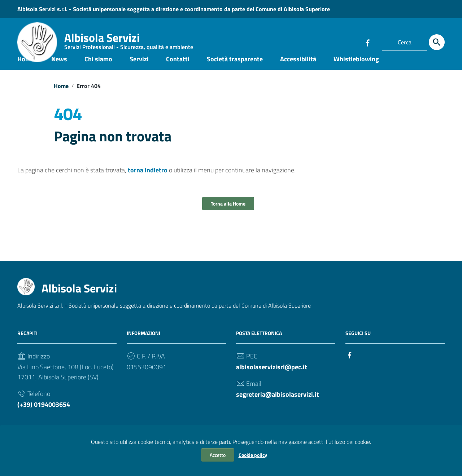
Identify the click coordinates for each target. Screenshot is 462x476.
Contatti (178, 70)
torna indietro (148, 181)
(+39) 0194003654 (44, 416)
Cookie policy (253, 455)
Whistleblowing (356, 70)
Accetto (218, 455)
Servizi (139, 70)
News (59, 70)
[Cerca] (437, 42)
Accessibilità (298, 70)
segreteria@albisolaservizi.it (278, 406)
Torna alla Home (228, 215)
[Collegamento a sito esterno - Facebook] (367, 42)
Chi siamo (98, 70)
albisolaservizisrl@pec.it (272, 378)
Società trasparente (235, 70)
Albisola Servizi (129, 41)
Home (26, 70)
